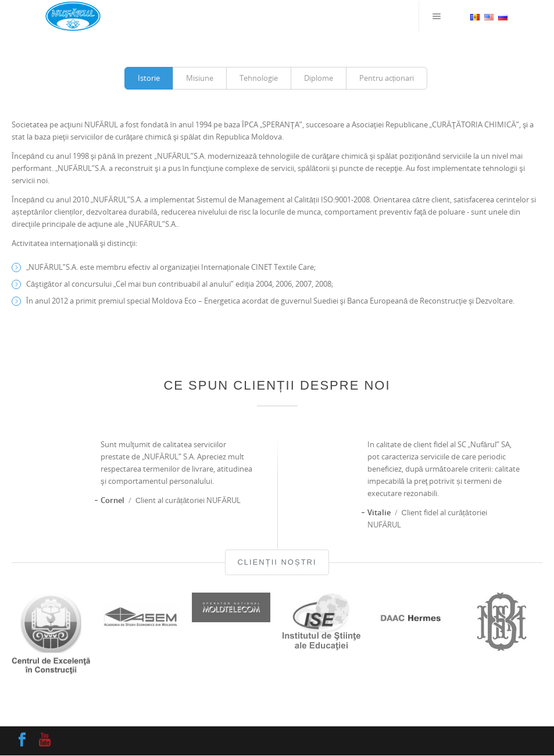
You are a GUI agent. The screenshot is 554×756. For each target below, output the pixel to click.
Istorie (149, 78)
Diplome (319, 78)
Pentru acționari (387, 78)
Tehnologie (259, 78)
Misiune (200, 78)
